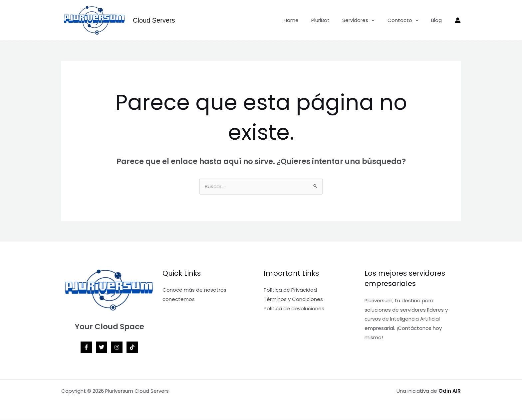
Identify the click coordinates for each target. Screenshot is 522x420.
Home (303, 20)
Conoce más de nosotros (194, 290)
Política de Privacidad (290, 290)
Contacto (407, 20)
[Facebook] (86, 348)
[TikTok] (132, 348)
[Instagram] (117, 348)
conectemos (179, 299)
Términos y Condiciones (293, 299)
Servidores (365, 20)
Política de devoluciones (294, 309)
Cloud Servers (154, 20)
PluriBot (330, 20)
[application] (378, 20)
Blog (438, 20)
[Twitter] (102, 348)
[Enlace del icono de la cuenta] (458, 20)
